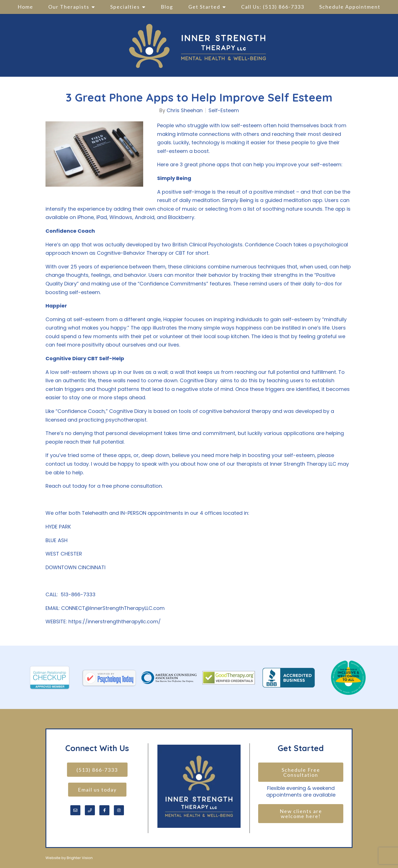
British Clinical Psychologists (208, 245)
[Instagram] (119, 811)
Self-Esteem (224, 110)
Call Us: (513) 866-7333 (273, 7)
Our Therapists (69, 7)
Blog (167, 7)
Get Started (204, 7)
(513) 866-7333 (97, 770)
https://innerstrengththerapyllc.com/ (115, 621)
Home (25, 7)
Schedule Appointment (350, 7)
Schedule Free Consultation (302, 772)
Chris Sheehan (185, 110)
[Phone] (90, 811)
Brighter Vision (80, 858)
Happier (173, 319)
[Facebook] (104, 811)
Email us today (97, 790)
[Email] (75, 811)
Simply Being (238, 200)
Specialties (125, 7)
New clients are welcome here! (302, 814)
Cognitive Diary (199, 380)
